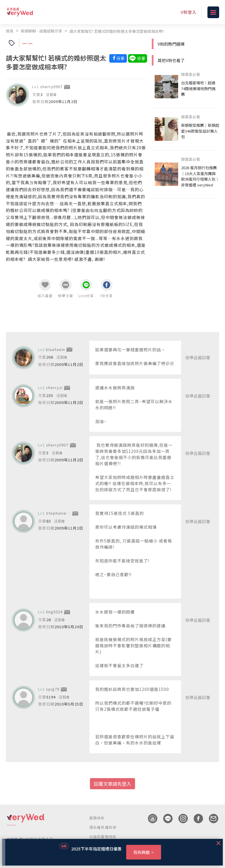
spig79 (53, 689)
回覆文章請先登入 (112, 784)
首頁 (10, 31)
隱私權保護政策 (103, 827)
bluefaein (56, 349)
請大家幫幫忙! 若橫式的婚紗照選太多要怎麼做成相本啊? (117, 31)
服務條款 (97, 818)
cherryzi (54, 387)
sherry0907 (51, 87)
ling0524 (54, 612)
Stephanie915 (60, 513)
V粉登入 (189, 12)
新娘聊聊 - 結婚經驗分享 (41, 31)
